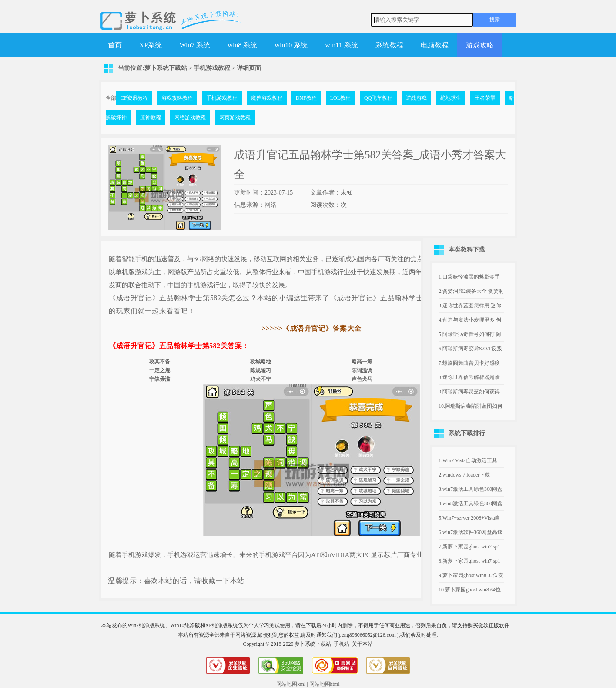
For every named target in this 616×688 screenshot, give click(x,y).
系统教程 (389, 45)
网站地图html (325, 684)
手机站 (341, 644)
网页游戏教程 (235, 117)
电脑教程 (435, 45)
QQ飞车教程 (378, 98)
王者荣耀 (485, 98)
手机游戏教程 (212, 68)
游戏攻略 (480, 45)
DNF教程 (306, 98)
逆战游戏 (416, 98)
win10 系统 (291, 45)
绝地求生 (451, 98)
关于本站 (362, 644)
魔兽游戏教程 (267, 98)
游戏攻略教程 (177, 98)
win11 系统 (341, 45)
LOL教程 (340, 98)
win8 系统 (242, 45)
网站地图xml (291, 684)
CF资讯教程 (134, 98)
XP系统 (151, 45)
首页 (115, 45)
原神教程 (151, 117)
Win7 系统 (195, 45)
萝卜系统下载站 (166, 68)
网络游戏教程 (190, 117)
